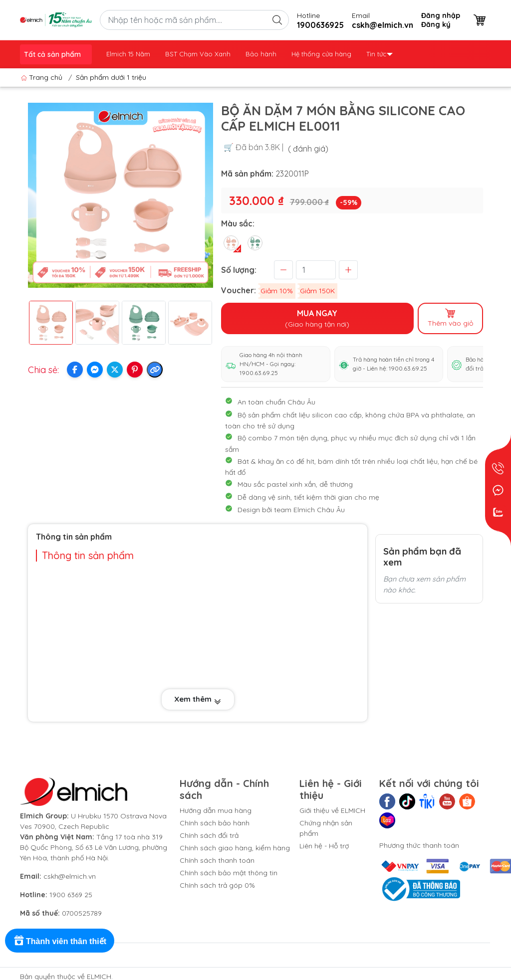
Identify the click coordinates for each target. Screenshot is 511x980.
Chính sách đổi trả (209, 835)
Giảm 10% (277, 291)
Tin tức (380, 54)
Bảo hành (261, 54)
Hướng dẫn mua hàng (216, 810)
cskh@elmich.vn (70, 876)
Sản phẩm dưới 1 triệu (111, 77)
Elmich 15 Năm (128, 54)
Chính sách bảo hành (215, 823)
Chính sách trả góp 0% (217, 885)
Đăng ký (436, 24)
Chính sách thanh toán (217, 860)
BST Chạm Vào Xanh (198, 54)
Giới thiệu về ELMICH (332, 810)
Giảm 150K (317, 291)
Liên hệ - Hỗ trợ (324, 846)
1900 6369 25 (71, 895)
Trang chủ (43, 77)
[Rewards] (60, 941)
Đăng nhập (441, 15)
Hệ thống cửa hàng (321, 54)
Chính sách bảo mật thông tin (229, 873)
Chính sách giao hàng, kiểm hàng (235, 848)
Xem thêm (198, 699)
